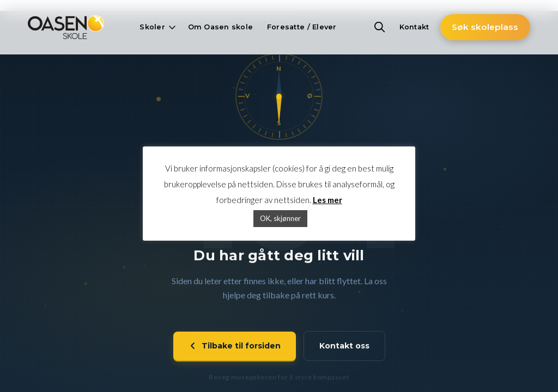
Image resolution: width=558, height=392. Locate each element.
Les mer (327, 200)
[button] (156, 27)
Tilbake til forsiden (235, 347)
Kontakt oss (344, 347)
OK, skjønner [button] (280, 218)
